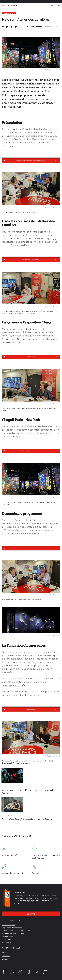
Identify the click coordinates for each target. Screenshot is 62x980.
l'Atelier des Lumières (27, 695)
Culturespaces (27, 692)
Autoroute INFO (9, 13)
